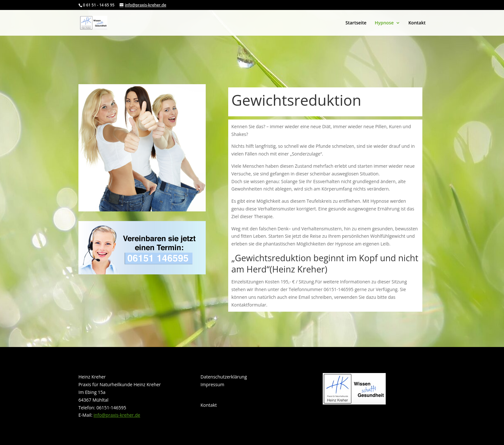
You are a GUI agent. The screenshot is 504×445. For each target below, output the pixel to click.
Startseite (356, 23)
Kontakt (417, 23)
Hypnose (384, 23)
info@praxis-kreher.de (117, 415)
